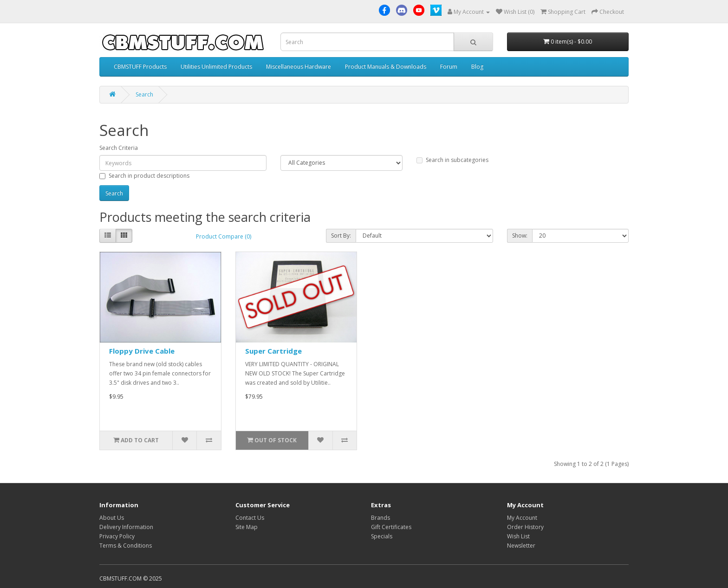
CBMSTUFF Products (140, 67)
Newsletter (521, 546)
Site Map (247, 527)
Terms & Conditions (126, 546)
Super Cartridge (273, 351)
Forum (449, 67)
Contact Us (250, 518)
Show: (520, 236)
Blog (477, 67)
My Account (522, 518)
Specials (382, 536)
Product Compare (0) (224, 236)
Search (144, 94)
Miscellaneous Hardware (299, 67)
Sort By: (341, 236)
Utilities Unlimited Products (216, 67)
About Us (112, 518)
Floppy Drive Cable (142, 351)
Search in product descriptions (144, 176)
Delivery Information (126, 527)
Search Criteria (119, 148)
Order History (525, 527)
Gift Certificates (391, 527)
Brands (380, 518)
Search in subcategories (452, 160)
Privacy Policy (117, 536)
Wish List (518, 536)
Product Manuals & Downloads (386, 67)
